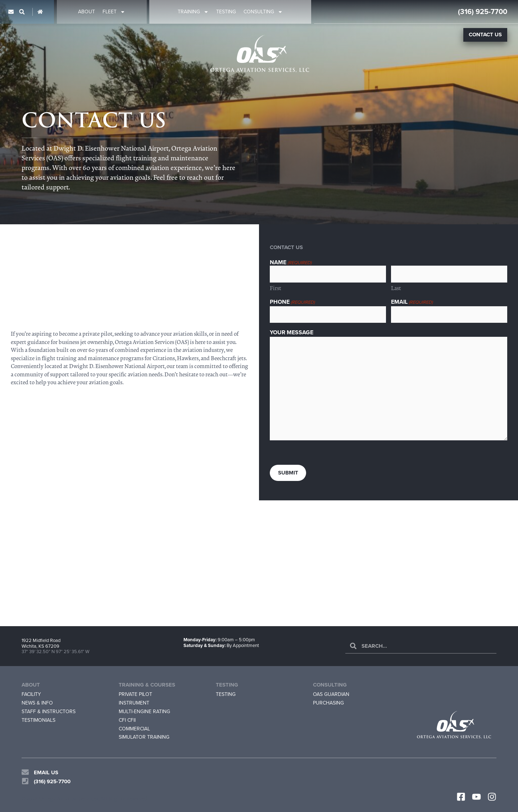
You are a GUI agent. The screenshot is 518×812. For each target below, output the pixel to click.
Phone (292, 302)
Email (412, 302)
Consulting (263, 12)
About (87, 12)
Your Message (292, 332)
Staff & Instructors (49, 712)
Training (193, 12)
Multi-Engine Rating (144, 712)
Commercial (134, 729)
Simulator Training (144, 737)
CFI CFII (127, 720)
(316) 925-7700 (483, 12)
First (276, 288)
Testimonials (38, 720)
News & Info (37, 703)
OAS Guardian (331, 694)
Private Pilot (135, 694)
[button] (22, 12)
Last (396, 288)
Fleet (114, 12)
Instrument (134, 703)
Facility (31, 694)
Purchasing (328, 703)
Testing (226, 12)
